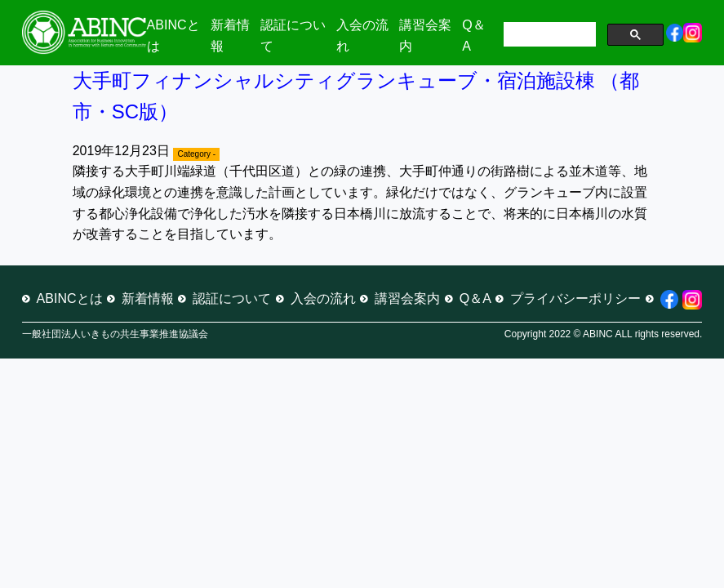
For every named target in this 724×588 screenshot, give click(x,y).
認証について (232, 298)
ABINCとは (70, 298)
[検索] (548, 36)
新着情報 (148, 298)
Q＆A (475, 298)
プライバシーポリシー (575, 298)
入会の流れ (323, 298)
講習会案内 (407, 298)
